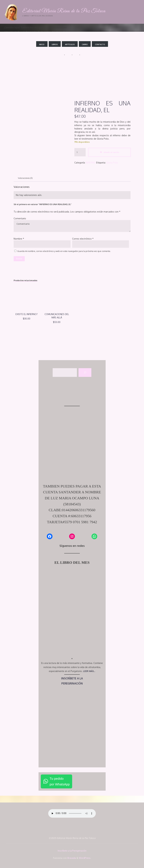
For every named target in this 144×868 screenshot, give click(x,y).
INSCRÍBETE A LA (72, 679)
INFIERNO (91, 162)
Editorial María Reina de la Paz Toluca (65, 11)
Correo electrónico (83, 239)
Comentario (20, 218)
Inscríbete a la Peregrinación (72, 851)
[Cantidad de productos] (80, 152)
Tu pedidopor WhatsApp (60, 782)
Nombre (19, 239)
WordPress (85, 858)
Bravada (71, 858)
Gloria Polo (112, 162)
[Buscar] (85, 373)
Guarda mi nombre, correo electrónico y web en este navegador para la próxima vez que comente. (64, 251)
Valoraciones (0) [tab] (26, 178)
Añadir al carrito (111, 152)
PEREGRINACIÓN (72, 684)
